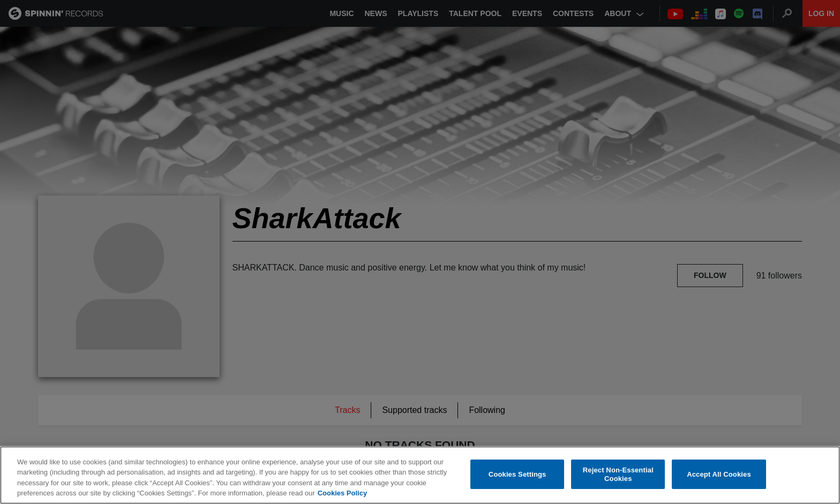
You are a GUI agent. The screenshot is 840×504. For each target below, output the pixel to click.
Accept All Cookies (719, 474)
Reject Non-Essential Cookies (618, 475)
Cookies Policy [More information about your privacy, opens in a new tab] (342, 494)
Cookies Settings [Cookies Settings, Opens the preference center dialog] (517, 474)
